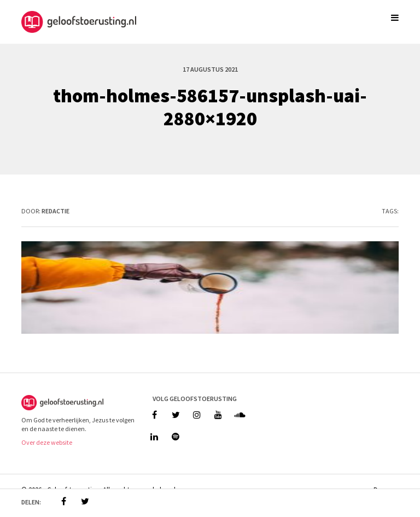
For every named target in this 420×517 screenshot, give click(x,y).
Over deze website (47, 442)
